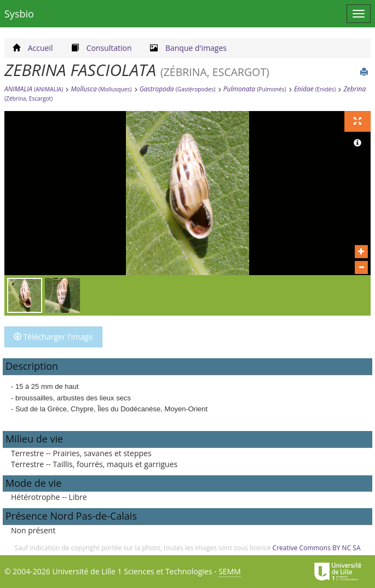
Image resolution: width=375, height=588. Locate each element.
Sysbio (19, 14)
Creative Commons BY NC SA (317, 548)
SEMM (230, 571)
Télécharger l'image (53, 337)
